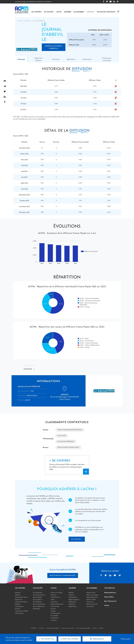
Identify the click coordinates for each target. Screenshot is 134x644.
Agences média (91, 599)
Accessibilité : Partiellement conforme (55, 618)
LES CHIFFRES (20, 588)
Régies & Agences (74, 599)
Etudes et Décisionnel (57, 604)
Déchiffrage (36, 609)
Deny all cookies (70, 639)
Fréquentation (73, 597)
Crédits (101, 628)
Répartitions (71, 59)
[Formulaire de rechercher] (118, 12)
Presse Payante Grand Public (68, 447)
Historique (21, 59)
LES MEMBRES (92, 588)
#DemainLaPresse (110, 592)
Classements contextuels (107, 59)
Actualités (49, 12)
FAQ (94, 628)
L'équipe (53, 611)
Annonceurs (90, 602)
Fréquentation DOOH (21, 611)
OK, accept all (46, 639)
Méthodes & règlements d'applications (73, 604)
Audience (18, 593)
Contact (90, 12)
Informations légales (53, 628)
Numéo (107, 605)
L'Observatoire (19, 613)
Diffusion (18, 595)
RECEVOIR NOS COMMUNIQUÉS (63, 575)
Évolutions (56, 59)
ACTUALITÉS (38, 588)
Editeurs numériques (92, 595)
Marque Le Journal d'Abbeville (54, 47)
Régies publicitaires (92, 597)
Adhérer (68, 12)
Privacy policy (126, 639)
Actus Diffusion (37, 602)
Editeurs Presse (91, 593)
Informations (87, 59)
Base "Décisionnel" (110, 601)
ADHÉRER (72, 588)
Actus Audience (38, 599)
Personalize (98, 639)
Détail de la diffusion (39, 59)
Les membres (79, 12)
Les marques (90, 606)
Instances (53, 595)
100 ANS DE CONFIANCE (106, 12)
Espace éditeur (109, 597)
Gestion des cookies (68, 628)
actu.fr (27, 400)
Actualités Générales (66, 441)
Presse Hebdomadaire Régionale (70, 430)
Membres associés (92, 604)
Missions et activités (56, 593)
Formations (54, 602)
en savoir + (77, 539)
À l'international (55, 613)
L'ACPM (59, 12)
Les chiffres (36, 12)
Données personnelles (83, 628)
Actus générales (38, 593)
